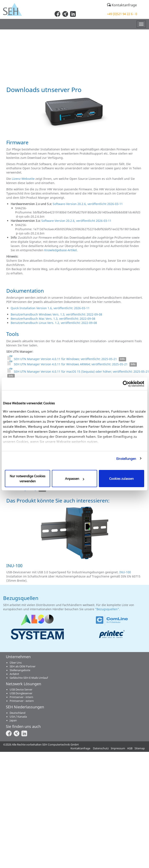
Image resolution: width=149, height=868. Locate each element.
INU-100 (125, 572)
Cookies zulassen (121, 479)
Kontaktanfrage (122, 5)
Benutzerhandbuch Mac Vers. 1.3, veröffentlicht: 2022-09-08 (53, 319)
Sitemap (140, 748)
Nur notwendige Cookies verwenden (27, 479)
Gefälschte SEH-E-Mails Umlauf (29, 678)
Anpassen (75, 479)
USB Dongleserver (21, 693)
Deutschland (18, 713)
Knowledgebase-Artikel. (61, 250)
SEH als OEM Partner (23, 666)
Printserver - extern (22, 701)
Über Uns (16, 663)
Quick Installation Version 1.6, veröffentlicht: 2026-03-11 (51, 308)
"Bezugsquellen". (108, 609)
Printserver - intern (21, 697)
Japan (13, 720)
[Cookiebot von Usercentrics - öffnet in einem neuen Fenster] (126, 384)
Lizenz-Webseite (23, 179)
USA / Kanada (18, 717)
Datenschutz (101, 748)
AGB (130, 748)
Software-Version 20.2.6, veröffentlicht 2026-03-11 (88, 204)
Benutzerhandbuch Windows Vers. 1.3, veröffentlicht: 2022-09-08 (56, 314)
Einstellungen (126, 459)
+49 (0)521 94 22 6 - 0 (122, 14)
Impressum (118, 748)
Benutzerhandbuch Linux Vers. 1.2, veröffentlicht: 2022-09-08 (54, 323)
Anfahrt (14, 674)
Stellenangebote (20, 670)
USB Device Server (21, 690)
